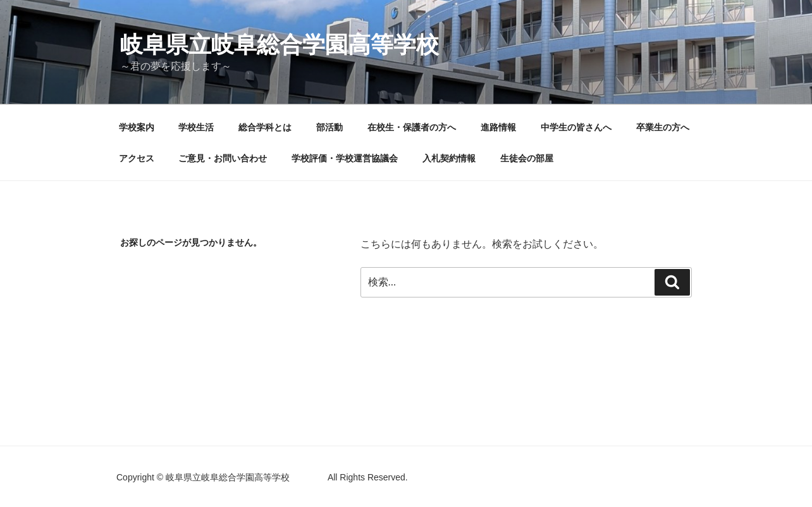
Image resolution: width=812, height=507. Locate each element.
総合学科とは (265, 127)
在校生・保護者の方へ (412, 127)
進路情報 (498, 127)
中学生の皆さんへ (576, 127)
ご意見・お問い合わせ (223, 158)
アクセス (137, 158)
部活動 (329, 127)
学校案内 (137, 127)
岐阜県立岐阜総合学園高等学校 (325, 45)
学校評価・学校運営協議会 (345, 158)
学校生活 (196, 127)
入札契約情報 (449, 158)
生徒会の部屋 (527, 158)
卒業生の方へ (663, 127)
